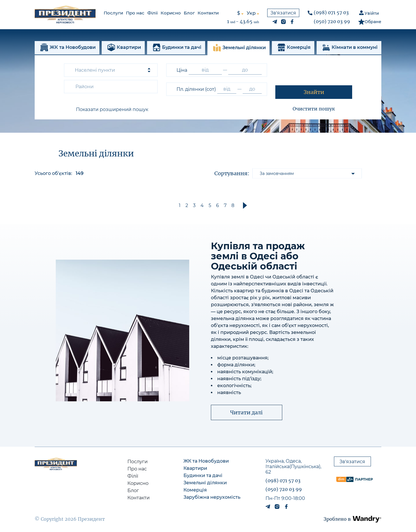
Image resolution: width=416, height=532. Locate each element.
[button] (111, 110)
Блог (189, 13)
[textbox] (86, 87)
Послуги (113, 13)
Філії (153, 13)
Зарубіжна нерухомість (212, 499)
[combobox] (111, 70)
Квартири (195, 470)
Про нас (135, 13)
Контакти (208, 13)
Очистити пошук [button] (314, 109)
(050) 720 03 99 (332, 21)
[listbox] (307, 173)
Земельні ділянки (205, 484)
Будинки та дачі (203, 477)
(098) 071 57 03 (331, 12)
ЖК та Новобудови (206, 463)
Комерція (195, 492)
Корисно (171, 13)
